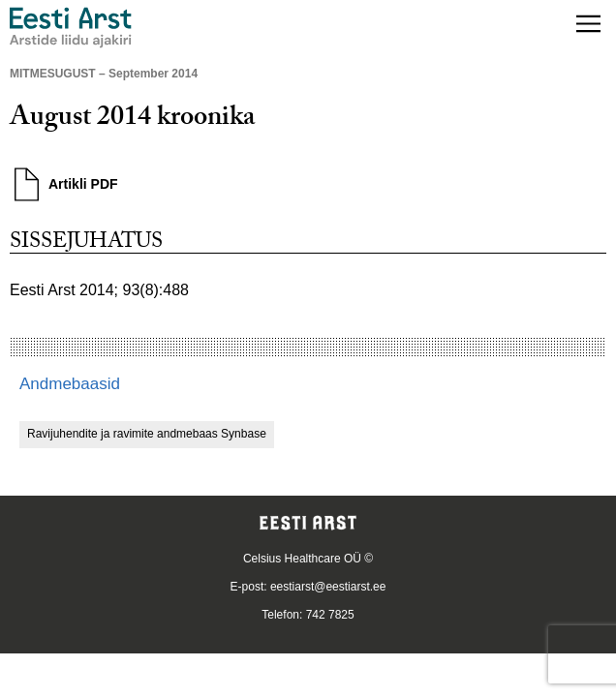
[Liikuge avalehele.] (71, 28)
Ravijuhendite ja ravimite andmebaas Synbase (147, 434)
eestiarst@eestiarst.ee (328, 587)
